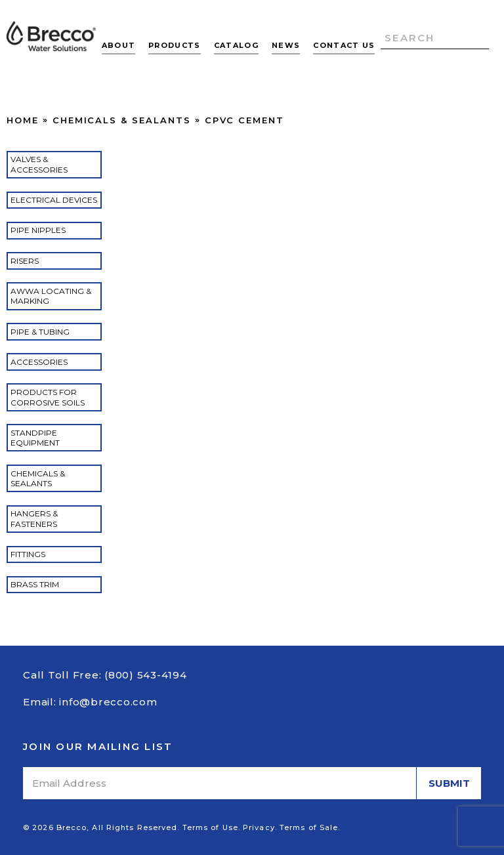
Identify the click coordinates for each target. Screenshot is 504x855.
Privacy (259, 827)
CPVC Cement (244, 120)
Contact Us (344, 45)
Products (175, 45)
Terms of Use (210, 827)
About (119, 45)
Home (23, 120)
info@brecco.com (108, 702)
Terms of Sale (309, 827)
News (286, 45)
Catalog (236, 45)
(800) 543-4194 (146, 675)
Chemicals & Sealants (122, 120)
